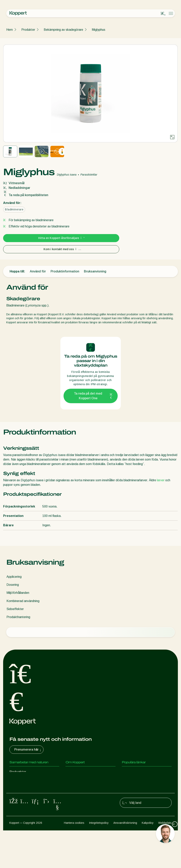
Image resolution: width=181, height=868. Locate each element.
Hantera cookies (74, 860)
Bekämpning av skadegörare (63, 30)
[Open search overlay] (163, 14)
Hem (10, 30)
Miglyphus (99, 30)
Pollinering (16, 819)
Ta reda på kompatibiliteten (26, 195)
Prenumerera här (28, 750)
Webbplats (165, 860)
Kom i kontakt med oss (61, 249)
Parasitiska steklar (22, 787)
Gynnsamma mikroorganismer (30, 803)
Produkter (28, 30)
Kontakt (71, 787)
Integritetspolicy (99, 860)
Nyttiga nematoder (23, 795)
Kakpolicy (148, 860)
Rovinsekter (18, 780)
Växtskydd (17, 811)
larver (161, 480)
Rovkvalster (18, 772)
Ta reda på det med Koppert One (93, 396)
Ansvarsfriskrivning (125, 860)
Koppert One (131, 772)
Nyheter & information (81, 780)
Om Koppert (74, 772)
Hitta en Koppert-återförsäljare (61, 238)
